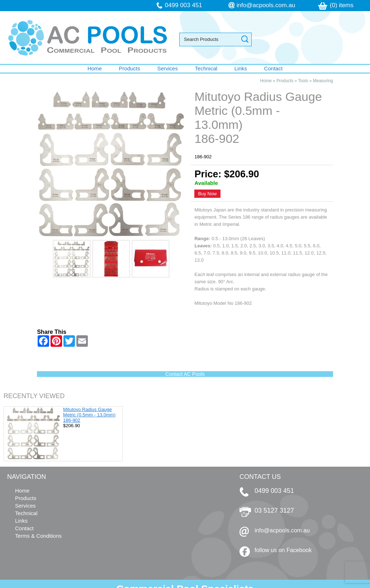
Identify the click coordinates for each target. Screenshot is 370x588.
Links (241, 68)
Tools (303, 81)
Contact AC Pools (185, 374)
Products (130, 68)
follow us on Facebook (283, 550)
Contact (273, 68)
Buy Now (207, 194)
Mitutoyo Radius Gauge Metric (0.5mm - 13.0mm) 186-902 (89, 415)
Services (167, 68)
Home (95, 68)
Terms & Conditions (38, 536)
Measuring (323, 81)
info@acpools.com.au (266, 5)
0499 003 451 (184, 5)
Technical (206, 68)
